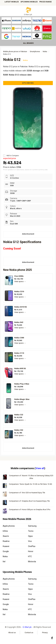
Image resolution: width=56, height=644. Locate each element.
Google (6, 551)
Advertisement (28, 234)
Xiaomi (6, 536)
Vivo (30, 541)
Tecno (31, 531)
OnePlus (32, 546)
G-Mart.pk (27, 627)
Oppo (30, 536)
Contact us (29, 633)
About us (12, 633)
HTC (30, 556)
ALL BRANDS (28, 43)
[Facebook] (52, 638)
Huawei (6, 546)
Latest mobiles (12, 2)
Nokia (13, 270)
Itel (4, 562)
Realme (6, 541)
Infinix (5, 531)
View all (40, 468)
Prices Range (45, 2)
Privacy (45, 633)
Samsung (32, 526)
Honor (31, 551)
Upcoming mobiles (29, 2)
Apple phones (9, 526)
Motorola (32, 562)
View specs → (20, 281)
